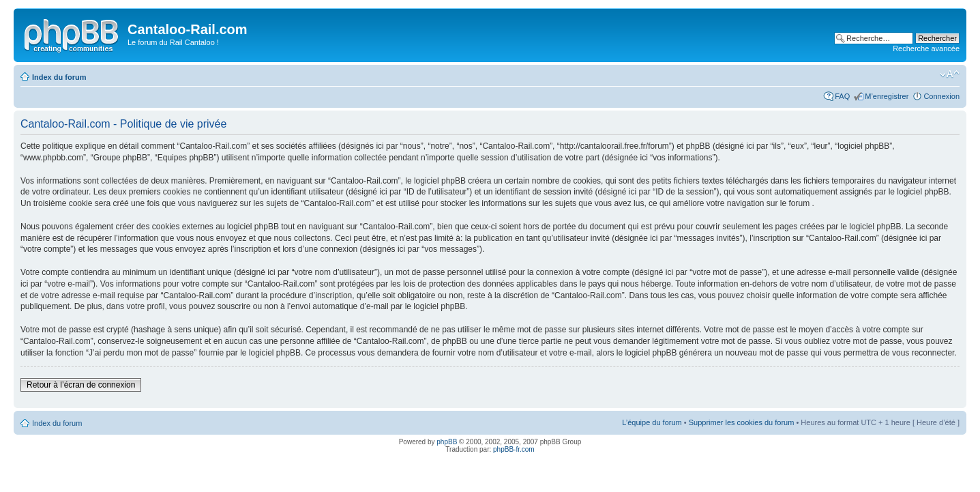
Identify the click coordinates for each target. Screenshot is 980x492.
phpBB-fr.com (514, 449)
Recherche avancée (926, 48)
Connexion (941, 96)
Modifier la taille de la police (950, 74)
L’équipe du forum (652, 422)
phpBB (447, 442)
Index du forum (59, 77)
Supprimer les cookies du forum (742, 422)
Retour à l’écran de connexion (81, 385)
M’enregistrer (887, 96)
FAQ (842, 96)
